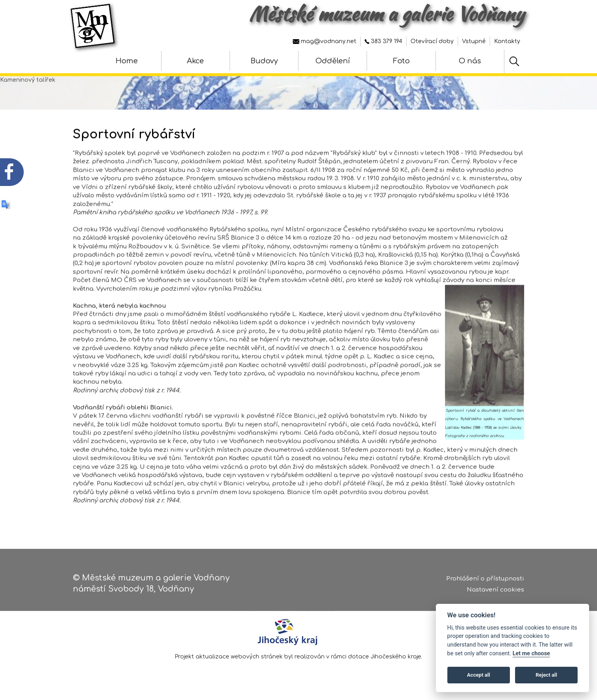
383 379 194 (383, 41)
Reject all (546, 675)
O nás (470, 61)
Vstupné (474, 41)
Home (127, 61)
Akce (195, 61)
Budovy (264, 61)
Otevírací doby (432, 41)
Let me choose (531, 654)
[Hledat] (514, 61)
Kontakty (507, 41)
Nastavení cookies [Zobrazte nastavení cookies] (495, 592)
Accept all (479, 675)
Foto (401, 61)
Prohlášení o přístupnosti (485, 580)
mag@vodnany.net (324, 41)
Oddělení (333, 61)
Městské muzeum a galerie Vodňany (387, 14)
